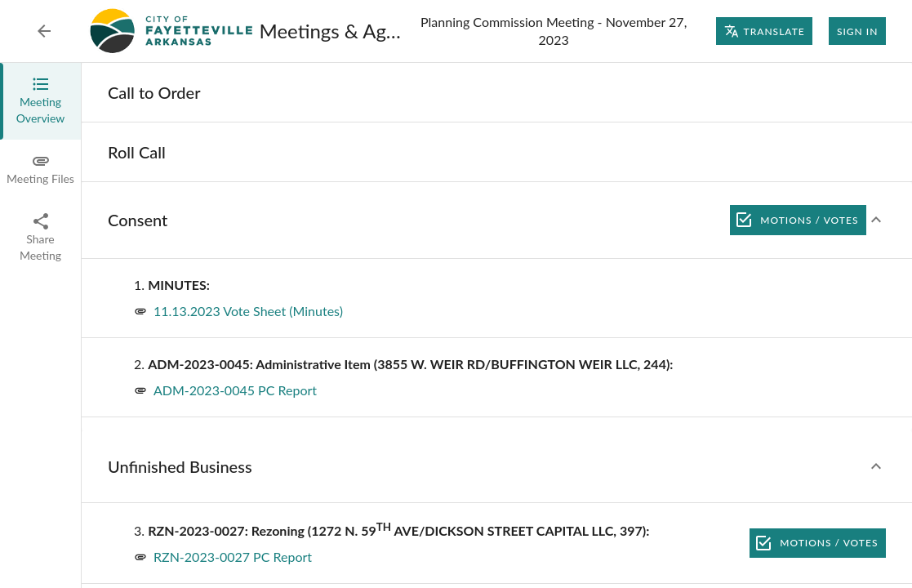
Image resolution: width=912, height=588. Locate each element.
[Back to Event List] (44, 31)
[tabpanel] (497, 325)
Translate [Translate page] (765, 31)
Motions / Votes (798, 220)
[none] (154, 92)
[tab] (40, 101)
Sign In (857, 31)
